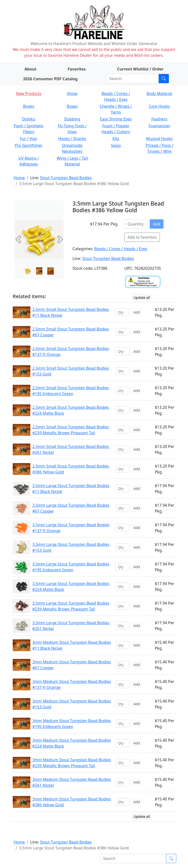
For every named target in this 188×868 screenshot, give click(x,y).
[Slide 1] (39, 271)
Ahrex (72, 94)
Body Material (159, 94)
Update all (142, 298)
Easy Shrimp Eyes (116, 119)
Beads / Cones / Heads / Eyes (121, 249)
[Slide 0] (28, 271)
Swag (116, 145)
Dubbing (72, 119)
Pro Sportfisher (29, 145)
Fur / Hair (29, 139)
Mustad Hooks (159, 139)
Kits (116, 139)
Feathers (159, 119)
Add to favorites (142, 237)
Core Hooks (159, 106)
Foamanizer (159, 126)
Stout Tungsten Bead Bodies (66, 178)
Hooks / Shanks (72, 139)
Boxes (72, 106)
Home (19, 178)
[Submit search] (164, 79)
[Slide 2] (51, 271)
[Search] (133, 79)
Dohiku (29, 119)
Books (29, 106)
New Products (29, 94)
